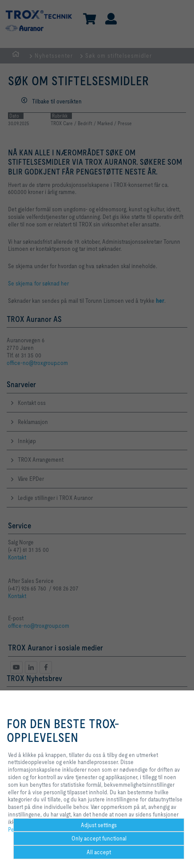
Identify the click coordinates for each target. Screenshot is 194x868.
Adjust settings (99, 825)
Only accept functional (99, 838)
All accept (99, 852)
